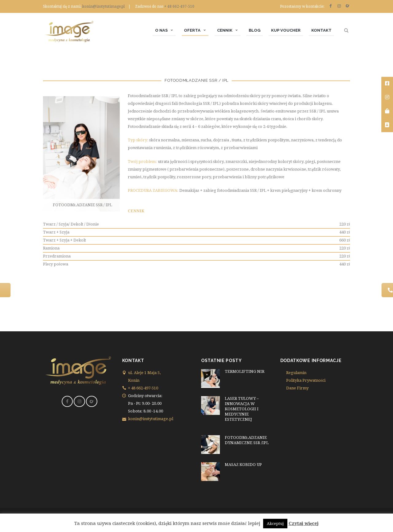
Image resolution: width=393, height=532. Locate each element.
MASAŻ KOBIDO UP (243, 465)
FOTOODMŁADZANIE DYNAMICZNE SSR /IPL (247, 440)
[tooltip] (387, 84)
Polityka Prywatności (306, 380)
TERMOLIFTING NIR (245, 371)
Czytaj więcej (304, 523)
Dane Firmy (297, 388)
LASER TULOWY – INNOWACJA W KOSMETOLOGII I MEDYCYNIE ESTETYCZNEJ (242, 409)
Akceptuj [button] (275, 524)
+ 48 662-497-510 (179, 6)
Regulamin (296, 373)
